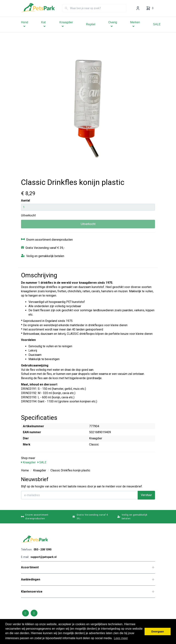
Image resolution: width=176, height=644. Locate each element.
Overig (113, 29)
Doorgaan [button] (158, 632)
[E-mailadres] (79, 495)
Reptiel (91, 30)
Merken (135, 29)
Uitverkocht (88, 224)
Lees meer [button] (121, 638)
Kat (44, 29)
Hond (25, 29)
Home (25, 470)
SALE (157, 30)
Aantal (25, 200)
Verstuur (146, 495)
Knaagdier (66, 29)
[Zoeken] (66, 13)
